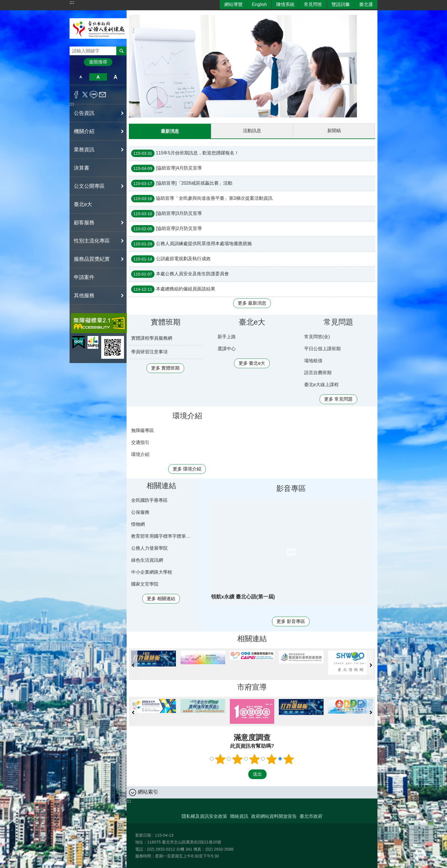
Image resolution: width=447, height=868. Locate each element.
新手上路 (227, 336)
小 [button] (81, 77)
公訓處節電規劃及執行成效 (171, 259)
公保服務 (140, 512)
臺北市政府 (311, 816)
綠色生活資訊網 (147, 560)
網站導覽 (233, 4)
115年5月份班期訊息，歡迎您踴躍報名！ (185, 153)
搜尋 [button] (121, 51)
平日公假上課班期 (322, 348)
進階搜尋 (98, 62)
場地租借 (313, 360)
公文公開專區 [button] (89, 186)
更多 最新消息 (252, 303)
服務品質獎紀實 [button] (92, 259)
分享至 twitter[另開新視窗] (85, 95)
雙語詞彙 (341, 4)
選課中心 (227, 348)
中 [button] (98, 77)
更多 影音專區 (291, 621)
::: (72, 2)
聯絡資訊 (239, 816)
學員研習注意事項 (149, 352)
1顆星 (220, 759)
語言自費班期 (318, 372)
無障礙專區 (143, 430)
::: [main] (130, 14)
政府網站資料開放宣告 (274, 816)
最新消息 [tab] (170, 131)
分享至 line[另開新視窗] (94, 95)
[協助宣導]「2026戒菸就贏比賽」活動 (182, 183)
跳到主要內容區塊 (3, 3)
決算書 (82, 168)
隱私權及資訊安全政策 (204, 816)
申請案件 (84, 277)
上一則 (133, 665)
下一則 (371, 665)
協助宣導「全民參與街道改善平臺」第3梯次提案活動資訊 (202, 198)
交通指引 (140, 442)
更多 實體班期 (165, 368)
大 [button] (116, 77)
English (259, 4)
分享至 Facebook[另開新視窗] (76, 95)
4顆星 (272, 759)
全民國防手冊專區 (149, 500)
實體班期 (166, 322)
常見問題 (338, 322)
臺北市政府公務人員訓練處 (98, 28)
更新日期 (143, 835)
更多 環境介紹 (187, 469)
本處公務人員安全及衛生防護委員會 (180, 274)
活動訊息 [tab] (252, 131)
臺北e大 (83, 204)
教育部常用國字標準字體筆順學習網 (162, 536)
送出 (243, 774)
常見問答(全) (317, 336)
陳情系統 (285, 4)
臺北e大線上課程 (321, 384)
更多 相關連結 (161, 598)
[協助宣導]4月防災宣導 (166, 168)
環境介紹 (187, 415)
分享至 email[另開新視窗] (102, 95)
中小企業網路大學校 (152, 572)
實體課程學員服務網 (152, 338)
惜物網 (138, 524)
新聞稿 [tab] (334, 131)
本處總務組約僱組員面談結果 (173, 289)
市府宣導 (252, 687)
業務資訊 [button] (84, 150)
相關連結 (161, 485)
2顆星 (237, 759)
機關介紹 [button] (84, 131)
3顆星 (255, 759)
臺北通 (366, 4)
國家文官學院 (145, 584)
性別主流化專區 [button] (92, 241)
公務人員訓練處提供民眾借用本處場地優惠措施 (191, 244)
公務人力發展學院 (149, 548)
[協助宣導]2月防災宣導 (166, 229)
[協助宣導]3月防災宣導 (166, 213)
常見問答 (313, 4)
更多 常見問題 (338, 399)
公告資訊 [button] (84, 113)
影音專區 (291, 488)
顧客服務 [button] (84, 223)
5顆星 (289, 759)
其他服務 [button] (84, 296)
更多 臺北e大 (252, 363)
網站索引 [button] (148, 792)
